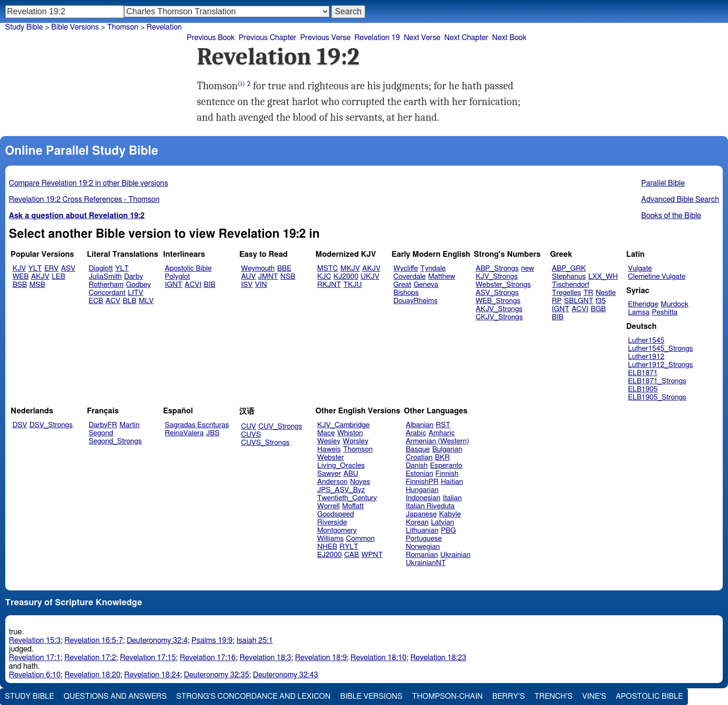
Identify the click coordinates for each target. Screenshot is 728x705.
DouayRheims (416, 301)
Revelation (164, 27)
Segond (101, 433)
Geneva (426, 285)
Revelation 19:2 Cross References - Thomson (84, 200)
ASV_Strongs (497, 293)
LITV (136, 293)
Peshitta (665, 312)
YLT (35, 268)
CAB (352, 555)
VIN (261, 285)
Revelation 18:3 (265, 658)
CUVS (251, 435)
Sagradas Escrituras (197, 425)
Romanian (422, 555)
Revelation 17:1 (35, 658)
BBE (285, 268)
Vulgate (640, 268)
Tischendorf (570, 285)
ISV (247, 285)
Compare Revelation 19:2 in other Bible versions (89, 183)
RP (557, 301)
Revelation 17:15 (148, 658)
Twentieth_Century (347, 498)
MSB (37, 285)
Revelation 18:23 (438, 658)
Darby (134, 277)
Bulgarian (447, 449)
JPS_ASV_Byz (341, 490)
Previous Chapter (268, 38)
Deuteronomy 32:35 (216, 675)
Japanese (421, 514)
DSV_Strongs (51, 425)
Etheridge (643, 304)
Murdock (675, 304)
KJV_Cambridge (344, 425)
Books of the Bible (671, 216)
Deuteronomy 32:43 (286, 675)
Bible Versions (75, 27)
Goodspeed (336, 514)
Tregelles (566, 293)
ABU (351, 474)
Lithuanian (422, 531)
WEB (21, 277)
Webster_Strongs (503, 285)
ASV (68, 268)
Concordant (107, 293)
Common (360, 539)
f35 (601, 301)
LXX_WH (603, 277)
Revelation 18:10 (378, 658)
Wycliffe (406, 268)
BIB (210, 285)
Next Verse (422, 38)
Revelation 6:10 (35, 675)
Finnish (447, 474)
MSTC (328, 268)
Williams (331, 539)
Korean (417, 522)
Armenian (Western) (438, 441)
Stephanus (569, 277)
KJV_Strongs (496, 277)
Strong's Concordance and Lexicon (253, 696)
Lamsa (639, 312)
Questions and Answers (115, 696)
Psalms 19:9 (212, 641)
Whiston (350, 433)
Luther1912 (646, 357)
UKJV (370, 277)
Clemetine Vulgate (657, 277)
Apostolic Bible (649, 696)
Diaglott (101, 268)
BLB (130, 301)
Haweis (329, 449)
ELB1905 (643, 389)
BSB (20, 285)
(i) (241, 84)
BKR (442, 458)
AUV (248, 277)
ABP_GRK (569, 268)
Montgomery (337, 531)
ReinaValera (184, 433)
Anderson (333, 482)
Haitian (452, 482)
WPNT (372, 555)
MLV (146, 301)
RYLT (349, 547)
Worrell (329, 506)
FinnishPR (422, 482)
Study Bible (24, 27)
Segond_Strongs (115, 441)
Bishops (406, 293)
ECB (96, 301)
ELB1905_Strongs (657, 397)
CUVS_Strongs (265, 443)
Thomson (358, 449)
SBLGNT (579, 301)
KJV (19, 268)
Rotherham (106, 285)
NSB (288, 277)
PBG (449, 531)
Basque (418, 449)
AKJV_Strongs (499, 309)
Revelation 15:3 (35, 641)
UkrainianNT (426, 563)
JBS (213, 433)
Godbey (138, 285)
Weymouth (258, 268)
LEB (58, 277)
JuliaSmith (105, 277)
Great (402, 285)
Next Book (509, 38)
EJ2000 (330, 555)
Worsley (355, 441)
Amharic (442, 433)
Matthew (442, 277)
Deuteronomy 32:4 (157, 641)
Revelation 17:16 (207, 658)
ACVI (193, 285)
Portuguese (424, 539)
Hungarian (422, 490)
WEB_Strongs (498, 301)
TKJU (353, 285)
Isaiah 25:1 (255, 641)
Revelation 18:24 (152, 675)
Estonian (419, 474)
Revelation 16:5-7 (94, 641)
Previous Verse (325, 38)
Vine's (594, 696)
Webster (331, 458)
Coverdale (410, 277)
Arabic (416, 433)
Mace (326, 433)
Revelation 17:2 (90, 658)
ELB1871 (643, 373)
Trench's (553, 696)
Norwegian (423, 547)
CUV (249, 426)
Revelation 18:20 (92, 675)
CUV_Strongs (280, 426)
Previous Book (211, 38)
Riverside (332, 522)
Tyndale (433, 268)
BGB (598, 309)
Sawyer (329, 474)
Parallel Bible (663, 183)
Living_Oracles (341, 466)
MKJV (350, 268)
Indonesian (423, 498)
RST (443, 425)
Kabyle (450, 514)
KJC (324, 277)
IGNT (174, 285)
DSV (20, 425)
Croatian (419, 458)
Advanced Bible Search (680, 200)
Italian (452, 498)
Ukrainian (455, 555)
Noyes (360, 482)
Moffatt (353, 506)
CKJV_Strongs (499, 317)
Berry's (508, 696)
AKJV (40, 277)
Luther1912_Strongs (661, 365)
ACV (113, 301)
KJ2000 (346, 277)
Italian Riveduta (430, 506)
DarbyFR (103, 425)
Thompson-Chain (447, 696)
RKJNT (329, 285)
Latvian (443, 522)
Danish (417, 466)
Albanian (420, 425)
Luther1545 (646, 341)
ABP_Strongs (497, 268)
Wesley (329, 441)
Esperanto (446, 466)
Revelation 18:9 (321, 658)
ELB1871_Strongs (657, 381)
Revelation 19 (377, 38)
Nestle (606, 293)
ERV (52, 268)
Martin (129, 425)
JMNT (268, 277)
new (528, 268)
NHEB (327, 547)
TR (588, 293)
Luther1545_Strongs (661, 349)
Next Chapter (466, 38)
